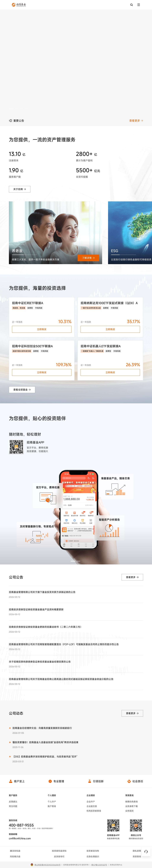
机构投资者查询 (94, 811)
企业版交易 (92, 806)
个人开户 (52, 802)
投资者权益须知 (59, 851)
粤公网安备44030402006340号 (47, 865)
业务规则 (129, 811)
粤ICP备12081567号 (99, 865)
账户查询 (52, 806)
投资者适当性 (93, 851)
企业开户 (91, 802)
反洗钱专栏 (59, 856)
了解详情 (88, 258)
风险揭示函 (15, 856)
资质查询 (137, 856)
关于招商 (20, 189)
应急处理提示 (93, 856)
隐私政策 (137, 851)
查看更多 (136, 121)
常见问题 (13, 806)
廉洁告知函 (15, 851)
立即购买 (42, 329)
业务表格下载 (132, 806)
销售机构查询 (132, 802)
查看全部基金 (22, 390)
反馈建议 (13, 802)
